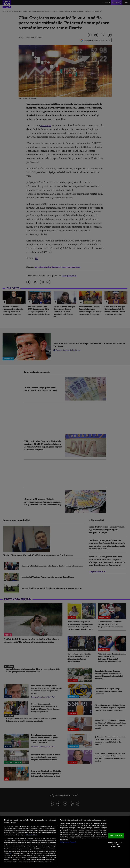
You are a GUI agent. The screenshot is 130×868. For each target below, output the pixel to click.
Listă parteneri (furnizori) (68, 842)
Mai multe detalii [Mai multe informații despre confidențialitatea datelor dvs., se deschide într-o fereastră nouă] (32, 835)
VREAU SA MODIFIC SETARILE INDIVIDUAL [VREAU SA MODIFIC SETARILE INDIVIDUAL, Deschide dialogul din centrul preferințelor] (115, 844)
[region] (65, 842)
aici (10, 853)
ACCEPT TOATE (116, 836)
